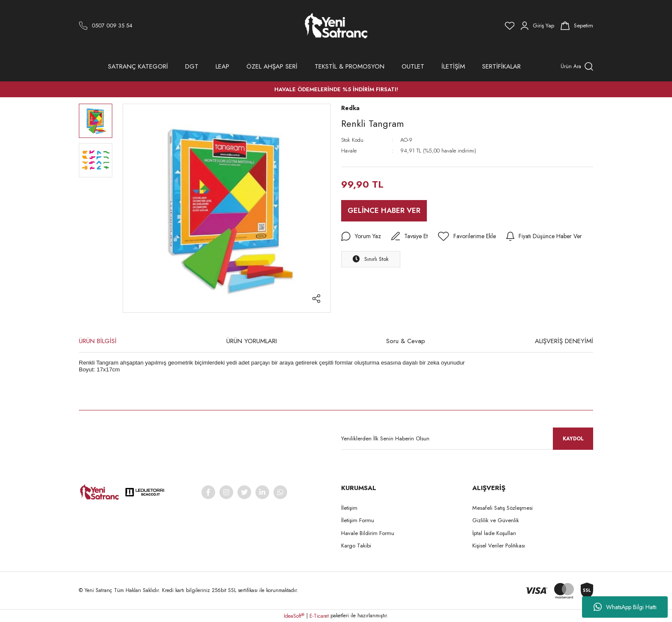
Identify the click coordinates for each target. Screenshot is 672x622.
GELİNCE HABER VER (384, 210)
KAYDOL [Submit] (573, 439)
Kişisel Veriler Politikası (499, 546)
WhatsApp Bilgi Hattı (625, 607)
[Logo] (336, 26)
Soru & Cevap (406, 341)
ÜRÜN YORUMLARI (252, 341)
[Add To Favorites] (467, 236)
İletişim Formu (358, 520)
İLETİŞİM (453, 66)
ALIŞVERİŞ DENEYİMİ (564, 341)
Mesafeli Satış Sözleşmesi (502, 508)
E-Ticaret (319, 616)
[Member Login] (537, 26)
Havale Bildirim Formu (368, 533)
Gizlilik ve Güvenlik (496, 520)
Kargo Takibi (356, 546)
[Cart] (577, 26)
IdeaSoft (294, 616)
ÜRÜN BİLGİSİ (98, 341)
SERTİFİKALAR (501, 66)
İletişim (349, 508)
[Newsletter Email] (467, 439)
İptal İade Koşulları (494, 533)
